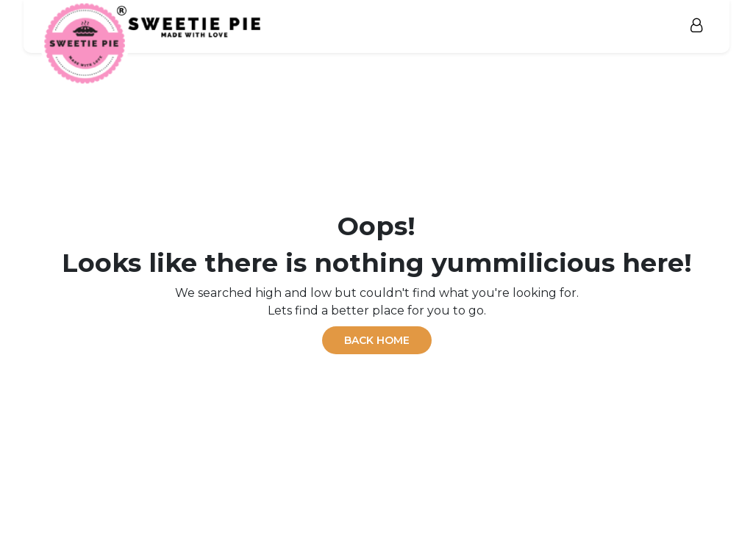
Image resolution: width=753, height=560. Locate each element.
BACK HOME (377, 340)
